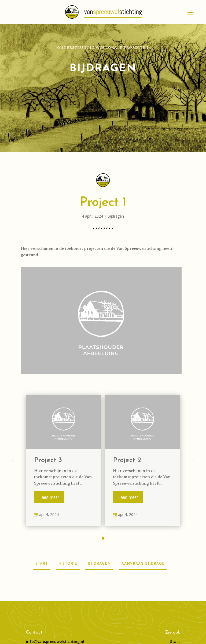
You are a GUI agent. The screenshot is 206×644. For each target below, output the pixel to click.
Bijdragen (116, 216)
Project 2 (127, 460)
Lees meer (49, 497)
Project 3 (48, 460)
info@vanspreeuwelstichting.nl (55, 641)
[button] (103, 538)
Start (175, 641)
